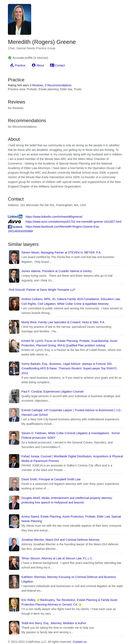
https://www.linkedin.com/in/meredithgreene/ (54, 217)
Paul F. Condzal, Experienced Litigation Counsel (52, 392)
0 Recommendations (58, 85)
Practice (20, 65)
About (40, 65)
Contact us (80, 642)
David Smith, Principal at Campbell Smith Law (51, 479)
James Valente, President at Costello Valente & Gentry (57, 271)
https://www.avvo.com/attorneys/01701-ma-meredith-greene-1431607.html (73, 222)
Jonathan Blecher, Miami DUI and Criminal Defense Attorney (60, 540)
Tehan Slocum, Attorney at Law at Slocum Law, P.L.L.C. (57, 558)
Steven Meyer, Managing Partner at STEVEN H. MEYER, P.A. (61, 252)
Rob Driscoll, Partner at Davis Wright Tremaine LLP (42, 290)
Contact (60, 65)
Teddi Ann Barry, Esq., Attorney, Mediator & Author (54, 623)
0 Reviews (36, 85)
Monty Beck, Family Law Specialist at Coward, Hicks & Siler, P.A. (63, 322)
